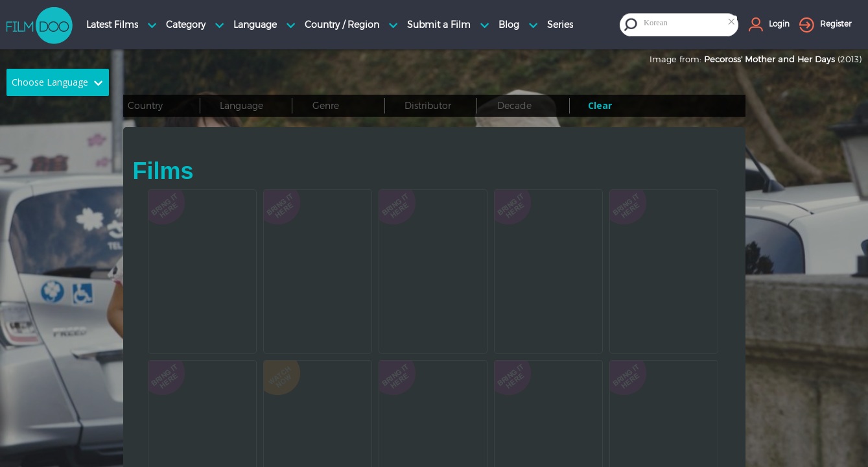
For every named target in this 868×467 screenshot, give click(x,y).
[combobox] (689, 24)
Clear (600, 105)
